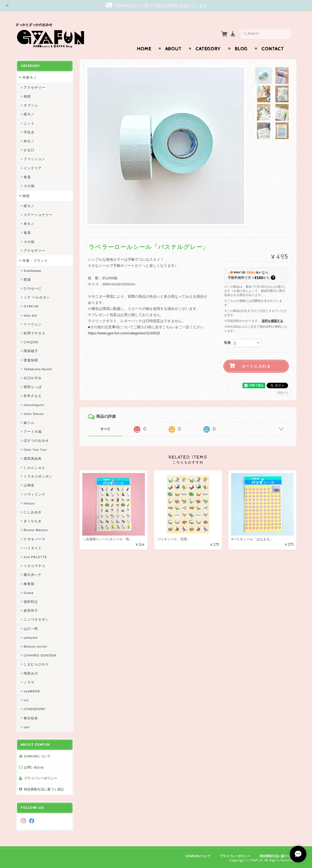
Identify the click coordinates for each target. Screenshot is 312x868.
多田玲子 (31, 610)
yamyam (31, 637)
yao (27, 727)
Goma (29, 593)
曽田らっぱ (33, 387)
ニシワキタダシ (36, 619)
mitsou (29, 503)
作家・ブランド (35, 261)
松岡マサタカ (34, 333)
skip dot (30, 315)
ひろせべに (33, 288)
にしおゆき (33, 512)
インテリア (33, 168)
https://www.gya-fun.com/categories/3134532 (124, 333)
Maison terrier (35, 646)
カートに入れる (256, 366)
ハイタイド (33, 548)
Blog (241, 49)
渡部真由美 (33, 458)
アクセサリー (34, 87)
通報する (283, 393)
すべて (105, 429)
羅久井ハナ (33, 575)
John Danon (34, 414)
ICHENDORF (34, 709)
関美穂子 (31, 351)
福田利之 (31, 602)
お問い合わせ (34, 767)
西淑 (27, 279)
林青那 (29, 584)
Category (208, 49)
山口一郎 (31, 629)
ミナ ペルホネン (37, 297)
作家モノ (30, 77)
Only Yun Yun (35, 450)
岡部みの (31, 673)
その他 (29, 186)
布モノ (29, 141)
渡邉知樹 (31, 360)
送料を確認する (272, 321)
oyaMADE (32, 691)
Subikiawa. (33, 271)
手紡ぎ (29, 132)
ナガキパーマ (34, 539)
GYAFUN (31, 306)
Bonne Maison (36, 530)
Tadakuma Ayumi (38, 369)
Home (144, 49)
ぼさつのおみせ (36, 440)
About (173, 49)
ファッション (34, 159)
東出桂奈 (31, 718)
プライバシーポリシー (41, 778)
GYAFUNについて (37, 756)
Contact (273, 49)
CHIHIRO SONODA (40, 655)
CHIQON (31, 342)
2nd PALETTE (35, 557)
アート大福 (33, 431)
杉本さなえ (33, 396)
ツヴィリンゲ (34, 494)
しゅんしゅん (34, 467)
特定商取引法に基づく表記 (44, 789)
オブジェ (31, 105)
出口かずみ (33, 378)
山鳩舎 (29, 485)
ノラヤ (29, 682)
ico (26, 700)
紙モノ (29, 114)
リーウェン (33, 324)
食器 (27, 177)
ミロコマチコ (34, 566)
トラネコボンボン (38, 476)
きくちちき (33, 521)
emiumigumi (34, 405)
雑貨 (27, 96)
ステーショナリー (38, 215)
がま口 (29, 150)
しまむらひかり (36, 664)
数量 (227, 343)
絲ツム (29, 423)
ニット (29, 123)
